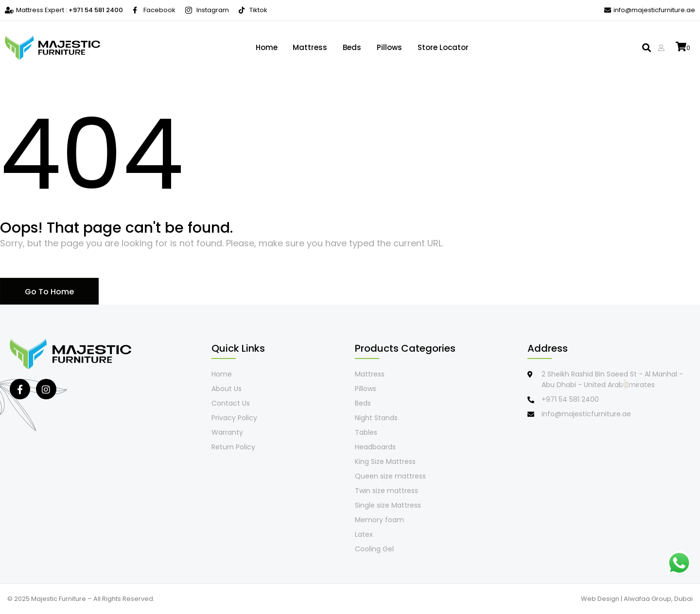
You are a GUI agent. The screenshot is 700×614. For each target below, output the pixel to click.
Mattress (310, 47)
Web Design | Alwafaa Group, (628, 599)
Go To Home (49, 292)
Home (266, 47)
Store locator (443, 47)
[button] (646, 48)
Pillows (389, 47)
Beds (352, 47)
